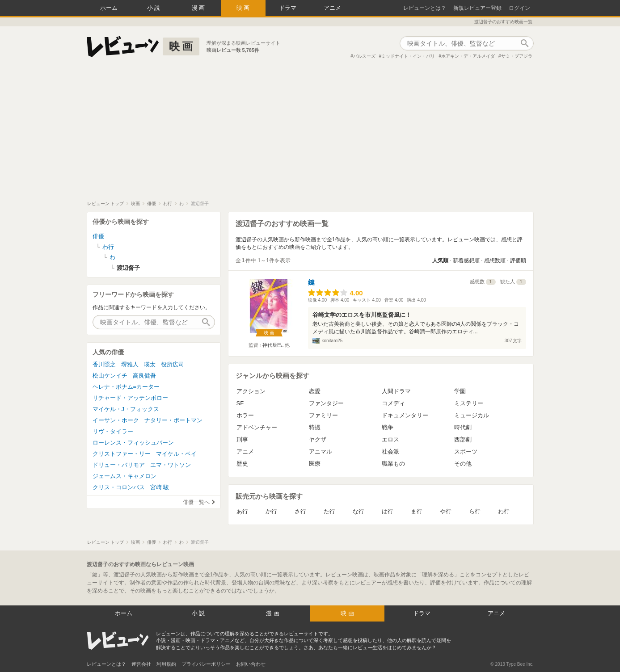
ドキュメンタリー (405, 415)
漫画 (199, 8)
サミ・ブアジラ (517, 56)
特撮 (315, 427)
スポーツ (466, 451)
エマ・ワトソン (171, 465)
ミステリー (469, 403)
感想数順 (495, 260)
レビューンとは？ (425, 8)
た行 (329, 511)
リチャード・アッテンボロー (130, 398)
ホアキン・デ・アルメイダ (468, 56)
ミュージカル (472, 415)
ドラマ (288, 8)
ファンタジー (326, 403)
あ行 (242, 511)
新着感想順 (466, 260)
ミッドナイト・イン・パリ (408, 56)
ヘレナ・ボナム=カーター (126, 387)
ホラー (245, 415)
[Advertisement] (310, 134)
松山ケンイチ (110, 376)
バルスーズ (364, 56)
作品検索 (525, 43)
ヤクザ (318, 439)
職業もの (393, 464)
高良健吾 (144, 376)
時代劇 (463, 427)
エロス (390, 439)
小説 (155, 8)
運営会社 (141, 664)
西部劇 (463, 439)
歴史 (242, 464)
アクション (251, 391)
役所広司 (173, 364)
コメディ (393, 403)
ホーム (109, 8)
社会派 (390, 451)
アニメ (332, 8)
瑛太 (150, 364)
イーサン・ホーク (116, 420)
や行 (446, 511)
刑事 (242, 439)
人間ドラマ (396, 391)
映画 (244, 8)
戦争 (388, 427)
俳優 (98, 236)
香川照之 (104, 364)
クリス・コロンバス (119, 487)
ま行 (417, 511)
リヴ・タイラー (113, 431)
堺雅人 (130, 364)
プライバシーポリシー (206, 664)
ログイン (519, 8)
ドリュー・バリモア (119, 465)
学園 (460, 391)
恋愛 (315, 391)
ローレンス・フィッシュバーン (133, 443)
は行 (388, 511)
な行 (359, 511)
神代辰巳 (272, 345)
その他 (463, 464)
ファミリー (323, 415)
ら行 (475, 511)
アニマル (321, 451)
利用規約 (166, 664)
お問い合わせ (251, 664)
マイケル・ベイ (176, 454)
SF (240, 403)
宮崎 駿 (160, 487)
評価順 (518, 260)
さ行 (300, 511)
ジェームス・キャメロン (124, 476)
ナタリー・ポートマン (173, 420)
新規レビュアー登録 (477, 8)
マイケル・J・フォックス (126, 409)
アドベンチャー (257, 427)
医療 (315, 464)
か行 (271, 511)
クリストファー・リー (122, 454)
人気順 (440, 260)
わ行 (504, 511)
